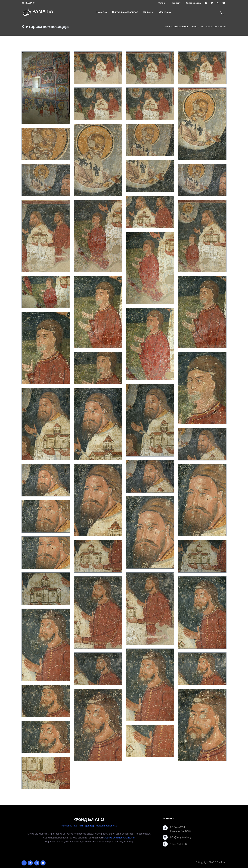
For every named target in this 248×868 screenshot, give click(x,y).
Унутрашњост (181, 27)
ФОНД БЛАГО (28, 3)
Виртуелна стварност (125, 12)
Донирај (89, 826)
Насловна (67, 826)
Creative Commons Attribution (119, 838)
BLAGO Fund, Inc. (218, 862)
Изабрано (165, 12)
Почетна (102, 12)
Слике (147, 12)
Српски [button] (162, 3)
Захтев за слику (193, 3)
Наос (194, 27)
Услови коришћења (106, 826)
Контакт (176, 3)
